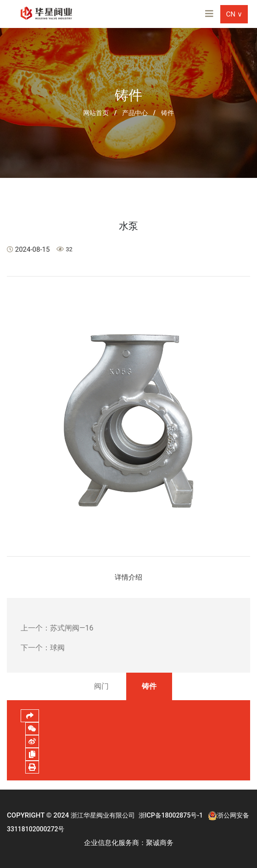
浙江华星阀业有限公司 (103, 815)
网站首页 (96, 113)
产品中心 (135, 113)
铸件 (168, 113)
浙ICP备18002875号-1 (171, 815)
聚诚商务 (160, 843)
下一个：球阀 (43, 648)
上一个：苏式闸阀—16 (57, 628)
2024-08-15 (28, 249)
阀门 (101, 686)
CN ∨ (234, 14)
